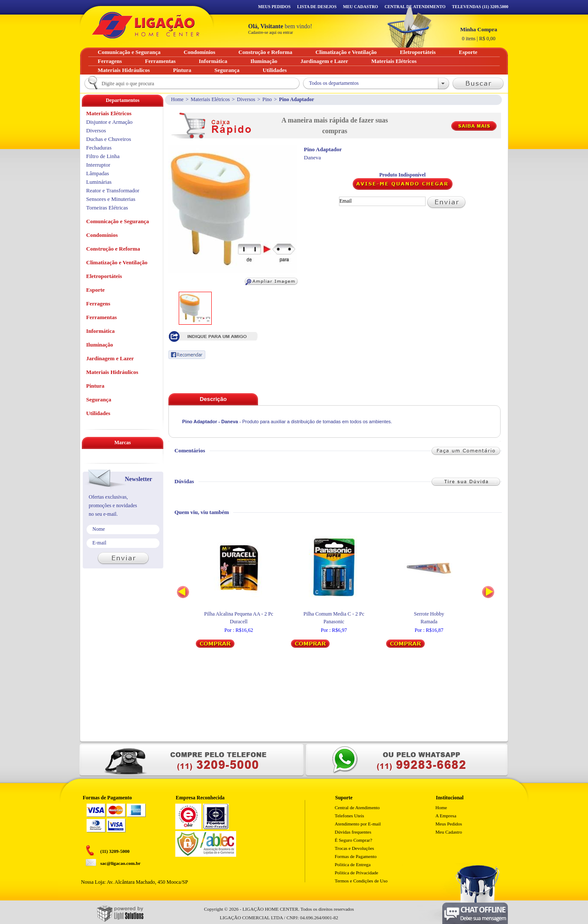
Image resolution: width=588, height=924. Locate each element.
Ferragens (98, 304)
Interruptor (98, 165)
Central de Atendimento (357, 807)
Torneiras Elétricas (107, 208)
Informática (100, 331)
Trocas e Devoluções (354, 848)
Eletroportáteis (104, 276)
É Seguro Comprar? (353, 840)
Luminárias (99, 182)
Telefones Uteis (349, 816)
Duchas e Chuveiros (109, 139)
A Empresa (446, 816)
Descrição (213, 399)
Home (177, 99)
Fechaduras (99, 148)
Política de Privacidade (356, 873)
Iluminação (100, 345)
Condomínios (102, 235)
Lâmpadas (97, 173)
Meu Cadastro (360, 7)
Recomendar (187, 355)
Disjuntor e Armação (109, 122)
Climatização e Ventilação (117, 262)
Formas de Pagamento (356, 856)
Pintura (95, 386)
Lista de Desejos (317, 7)
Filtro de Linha (103, 156)
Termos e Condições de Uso (361, 881)
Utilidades (98, 413)
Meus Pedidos (274, 7)
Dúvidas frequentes (353, 832)
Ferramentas (101, 317)
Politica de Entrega (353, 864)
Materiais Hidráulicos (112, 372)
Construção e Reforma (113, 249)
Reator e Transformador (113, 190)
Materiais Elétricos (210, 99)
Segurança (99, 399)
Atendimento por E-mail (358, 824)
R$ (479, 34)
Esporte (95, 290)
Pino (267, 99)
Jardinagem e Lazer (110, 358)
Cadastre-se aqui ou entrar (271, 32)
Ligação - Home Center (146, 25)
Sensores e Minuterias (111, 199)
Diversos (246, 99)
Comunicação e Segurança (118, 221)
